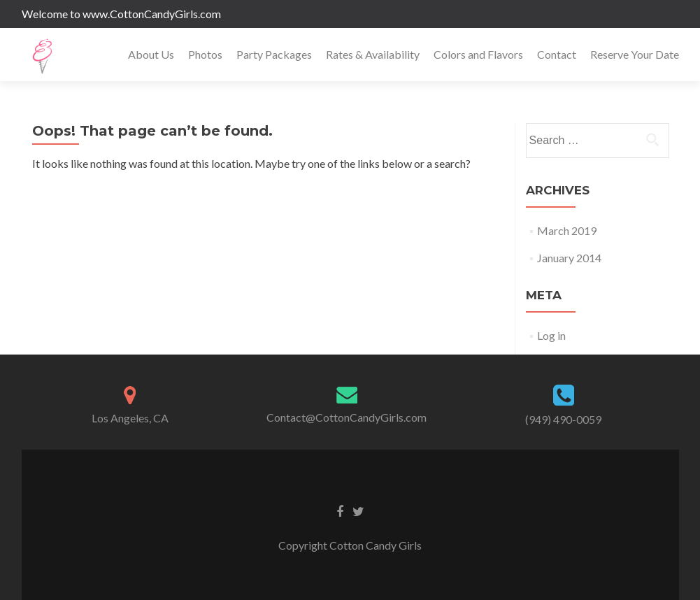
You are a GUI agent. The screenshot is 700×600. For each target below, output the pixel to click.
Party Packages (274, 54)
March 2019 (567, 230)
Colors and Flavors (478, 54)
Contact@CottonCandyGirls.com (347, 417)
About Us (151, 54)
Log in (551, 335)
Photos (205, 54)
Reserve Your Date (635, 54)
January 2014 (569, 258)
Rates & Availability (373, 54)
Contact (557, 54)
